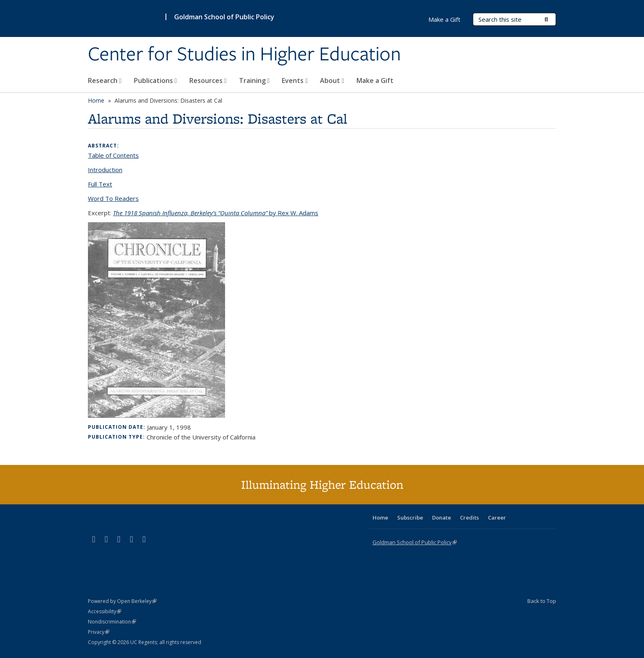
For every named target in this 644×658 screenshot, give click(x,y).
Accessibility (105, 611)
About (332, 81)
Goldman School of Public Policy (224, 17)
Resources (208, 81)
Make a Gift (375, 81)
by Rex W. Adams (216, 213)
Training (254, 81)
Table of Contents (113, 155)
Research (105, 81)
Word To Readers (113, 198)
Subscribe (410, 518)
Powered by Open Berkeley (122, 601)
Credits (469, 518)
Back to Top (542, 601)
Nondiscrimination (112, 622)
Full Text (100, 184)
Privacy (99, 632)
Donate (442, 518)
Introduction (105, 170)
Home (96, 100)
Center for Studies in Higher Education (244, 55)
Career (497, 518)
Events (295, 81)
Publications (155, 81)
